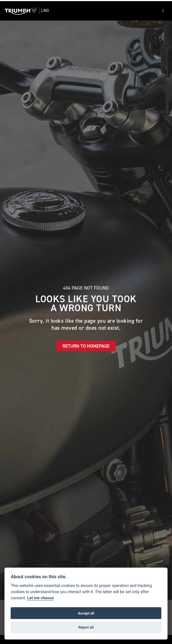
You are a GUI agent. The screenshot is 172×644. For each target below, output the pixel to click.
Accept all (86, 613)
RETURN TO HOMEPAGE (86, 346)
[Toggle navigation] (163, 11)
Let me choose (40, 598)
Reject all (86, 627)
